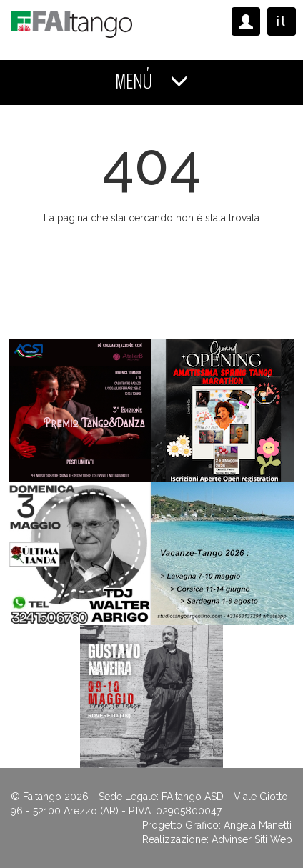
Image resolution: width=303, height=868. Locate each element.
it (282, 21)
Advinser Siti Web (252, 839)
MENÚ (151, 82)
